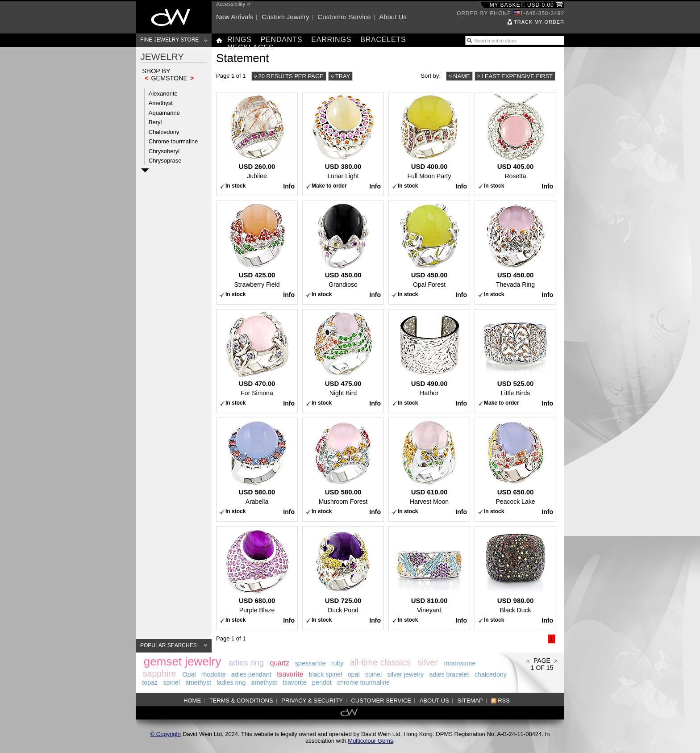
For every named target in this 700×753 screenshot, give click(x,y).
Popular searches (169, 645)
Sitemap (470, 701)
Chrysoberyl (164, 151)
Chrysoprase (165, 161)
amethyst (198, 682)
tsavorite (290, 674)
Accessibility (231, 4)
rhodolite (214, 674)
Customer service (344, 17)
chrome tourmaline (363, 682)
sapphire (160, 674)
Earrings (331, 40)
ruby (337, 663)
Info (289, 186)
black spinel (326, 674)
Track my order (539, 22)
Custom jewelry (285, 17)
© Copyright (166, 734)
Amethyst (161, 103)
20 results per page (291, 76)
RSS (504, 701)
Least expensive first (517, 76)
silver (428, 662)
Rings (240, 40)
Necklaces (250, 48)
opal (354, 674)
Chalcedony (164, 132)
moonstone (460, 663)
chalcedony (491, 674)
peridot (322, 682)
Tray (343, 76)
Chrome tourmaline (173, 141)
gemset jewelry (182, 661)
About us (393, 17)
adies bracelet (449, 674)
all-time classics (381, 662)
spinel (373, 674)
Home (192, 701)
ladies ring (231, 682)
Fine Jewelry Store (169, 40)
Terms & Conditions (241, 701)
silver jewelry (405, 674)
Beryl (155, 122)
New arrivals (235, 17)
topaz (150, 682)
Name (462, 76)
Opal (189, 674)
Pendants (282, 40)
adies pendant (251, 674)
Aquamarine (164, 113)
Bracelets (383, 40)
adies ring (246, 663)
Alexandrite (163, 94)
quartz (280, 663)
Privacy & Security (312, 701)
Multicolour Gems (370, 741)
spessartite (310, 663)
